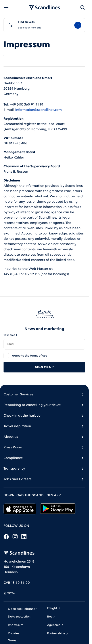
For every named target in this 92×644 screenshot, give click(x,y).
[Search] (82, 8)
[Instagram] (15, 536)
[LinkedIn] (24, 536)
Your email (10, 335)
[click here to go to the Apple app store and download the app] (20, 509)
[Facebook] (6, 536)
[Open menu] (6, 8)
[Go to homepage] (44, 8)
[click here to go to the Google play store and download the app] (58, 509)
